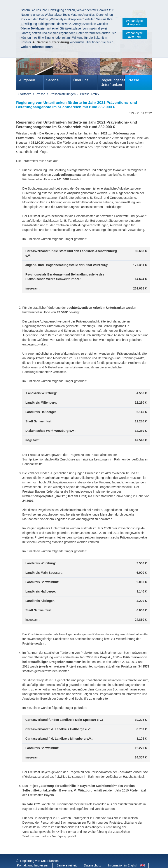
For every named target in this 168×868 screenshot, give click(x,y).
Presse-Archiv (90, 94)
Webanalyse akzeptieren (134, 23)
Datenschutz (92, 857)
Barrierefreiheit (67, 857)
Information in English (123, 857)
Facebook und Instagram (34, 861)
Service (52, 80)
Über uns (81, 80)
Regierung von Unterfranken (39, 852)
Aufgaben (27, 80)
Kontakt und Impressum (33, 857)
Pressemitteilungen (63, 94)
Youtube (73, 861)
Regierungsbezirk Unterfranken (113, 82)
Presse (133, 80)
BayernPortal (95, 861)
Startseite (25, 94)
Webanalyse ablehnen (134, 35)
